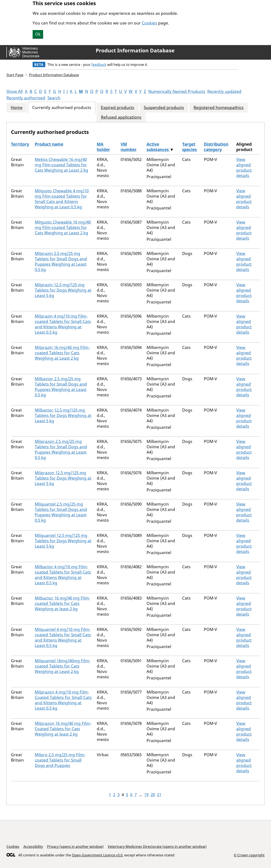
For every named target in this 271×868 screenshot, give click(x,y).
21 (159, 795)
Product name (49, 144)
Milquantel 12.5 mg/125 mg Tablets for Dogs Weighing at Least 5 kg (63, 541)
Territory (20, 144)
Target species (189, 147)
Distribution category (216, 147)
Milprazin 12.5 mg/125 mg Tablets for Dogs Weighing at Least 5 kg (63, 290)
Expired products (117, 108)
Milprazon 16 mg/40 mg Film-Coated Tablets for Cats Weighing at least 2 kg (63, 729)
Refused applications (121, 117)
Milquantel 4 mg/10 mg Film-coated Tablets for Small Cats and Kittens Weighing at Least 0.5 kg (63, 637)
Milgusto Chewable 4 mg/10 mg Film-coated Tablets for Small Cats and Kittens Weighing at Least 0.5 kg (62, 199)
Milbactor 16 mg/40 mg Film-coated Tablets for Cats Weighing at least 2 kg (62, 603)
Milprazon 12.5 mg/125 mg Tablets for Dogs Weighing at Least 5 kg (63, 478)
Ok (38, 34)
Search (54, 98)
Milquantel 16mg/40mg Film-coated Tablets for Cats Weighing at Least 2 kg (63, 666)
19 (146, 795)
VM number (129, 147)
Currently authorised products (62, 108)
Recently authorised (26, 98)
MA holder (103, 147)
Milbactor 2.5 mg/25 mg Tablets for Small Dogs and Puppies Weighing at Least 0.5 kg (61, 387)
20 (153, 795)
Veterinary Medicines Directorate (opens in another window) (157, 847)
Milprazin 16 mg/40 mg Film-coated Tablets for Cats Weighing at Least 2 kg (62, 353)
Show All (15, 91)
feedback (99, 65)
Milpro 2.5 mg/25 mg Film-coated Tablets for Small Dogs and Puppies (60, 760)
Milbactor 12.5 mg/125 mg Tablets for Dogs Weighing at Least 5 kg (63, 415)
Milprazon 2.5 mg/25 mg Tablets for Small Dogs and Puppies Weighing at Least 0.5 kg (61, 449)
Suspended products (164, 108)
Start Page (15, 75)
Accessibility (33, 847)
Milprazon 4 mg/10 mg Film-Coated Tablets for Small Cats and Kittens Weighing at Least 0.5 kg (63, 700)
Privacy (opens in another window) (75, 847)
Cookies (149, 23)
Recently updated (224, 91)
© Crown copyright (249, 855)
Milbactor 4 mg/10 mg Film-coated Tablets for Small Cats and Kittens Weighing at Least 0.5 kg (63, 575)
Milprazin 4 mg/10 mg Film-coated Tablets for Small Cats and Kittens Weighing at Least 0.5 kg (63, 324)
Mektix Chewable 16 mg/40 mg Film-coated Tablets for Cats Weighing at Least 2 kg (61, 165)
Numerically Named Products (177, 91)
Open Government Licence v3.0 (97, 855)
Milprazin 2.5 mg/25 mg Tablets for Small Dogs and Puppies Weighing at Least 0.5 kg (61, 261)
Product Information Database (135, 50)
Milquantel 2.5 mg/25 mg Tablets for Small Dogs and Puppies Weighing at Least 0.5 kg (61, 512)
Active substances (158, 147)
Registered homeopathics (219, 108)
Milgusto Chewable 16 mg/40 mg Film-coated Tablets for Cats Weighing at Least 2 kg (63, 227)
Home (17, 108)
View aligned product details (244, 167)
